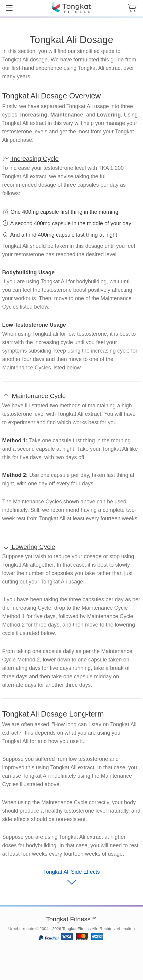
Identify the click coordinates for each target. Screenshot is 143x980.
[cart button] (132, 8)
